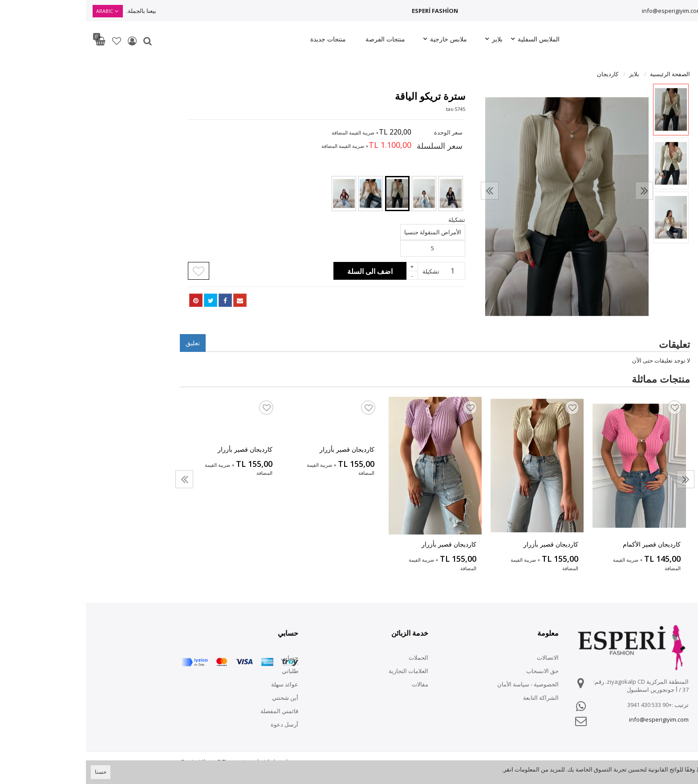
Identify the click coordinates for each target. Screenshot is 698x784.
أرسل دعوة (199, 724)
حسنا (15, 772)
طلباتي (204, 671)
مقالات (334, 684)
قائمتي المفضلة (193, 711)
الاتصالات (462, 657)
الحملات (333, 657)
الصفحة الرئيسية (584, 74)
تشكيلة (345, 271)
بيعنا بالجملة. (55, 11)
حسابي (204, 657)
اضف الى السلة (284, 271)
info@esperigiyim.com (586, 11)
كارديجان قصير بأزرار (465, 544)
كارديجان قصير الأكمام (566, 544)
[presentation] (404, 191)
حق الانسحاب (457, 671)
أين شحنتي (199, 698)
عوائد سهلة (199, 684)
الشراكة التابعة (455, 698)
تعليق (107, 343)
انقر (422, 769)
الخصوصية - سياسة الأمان (442, 684)
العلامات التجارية (323, 671)
